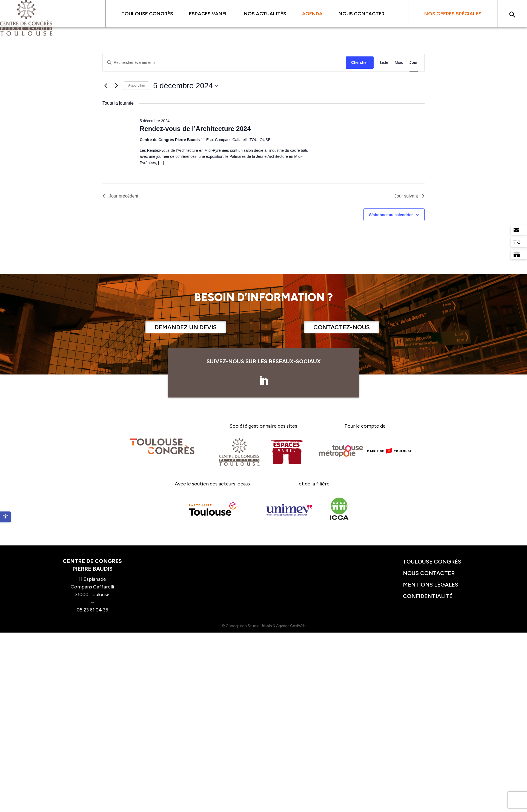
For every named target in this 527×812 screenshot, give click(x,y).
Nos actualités (265, 14)
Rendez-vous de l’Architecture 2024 (195, 129)
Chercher (360, 62)
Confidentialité (428, 596)
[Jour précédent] (106, 86)
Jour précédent (120, 196)
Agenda (312, 14)
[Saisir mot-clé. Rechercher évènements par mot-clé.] (224, 63)
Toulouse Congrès (147, 14)
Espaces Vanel (208, 14)
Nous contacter (362, 14)
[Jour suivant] (116, 86)
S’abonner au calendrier (391, 215)
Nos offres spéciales (453, 14)
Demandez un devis (186, 327)
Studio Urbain (260, 626)
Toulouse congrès (432, 562)
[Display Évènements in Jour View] (414, 63)
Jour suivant (409, 196)
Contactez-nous (342, 327)
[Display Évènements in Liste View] (384, 63)
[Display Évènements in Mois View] (399, 63)
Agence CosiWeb (291, 626)
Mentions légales (431, 585)
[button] (5, 517)
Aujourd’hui (136, 85)
